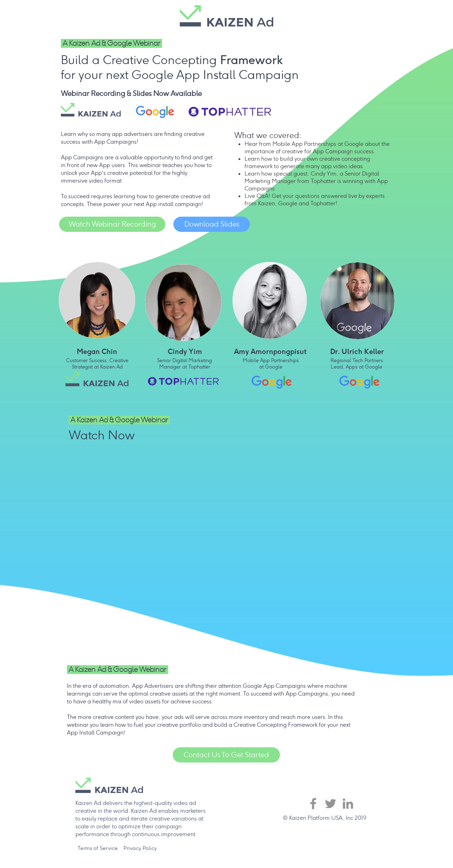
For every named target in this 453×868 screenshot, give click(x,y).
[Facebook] (313, 804)
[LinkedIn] (348, 804)
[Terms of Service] (98, 848)
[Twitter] (331, 804)
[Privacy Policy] (140, 848)
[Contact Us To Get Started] (226, 755)
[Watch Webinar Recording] (112, 224)
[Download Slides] (212, 224)
